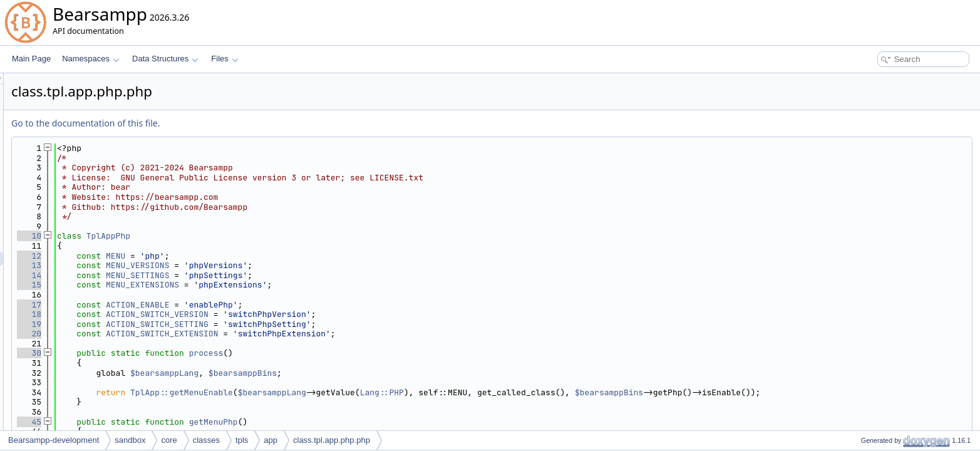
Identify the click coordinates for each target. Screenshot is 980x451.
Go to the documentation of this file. (242, 123)
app (271, 440)
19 (186, 324)
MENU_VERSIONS (294, 265)
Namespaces (90, 59)
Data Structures (165, 59)
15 (186, 285)
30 (186, 353)
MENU (272, 256)
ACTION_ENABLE (294, 305)
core (169, 440)
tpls (242, 440)
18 (186, 314)
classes (206, 440)
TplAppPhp (265, 236)
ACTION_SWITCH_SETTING (314, 324)
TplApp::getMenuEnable (338, 392)
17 (186, 305)
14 (186, 275)
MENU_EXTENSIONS (299, 285)
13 (186, 265)
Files (224, 59)
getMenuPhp (370, 422)
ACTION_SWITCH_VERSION (314, 314)
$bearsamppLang (321, 373)
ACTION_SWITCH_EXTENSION (318, 334)
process (363, 353)
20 (186, 334)
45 (186, 422)
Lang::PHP (539, 392)
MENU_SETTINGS (294, 275)
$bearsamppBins (399, 373)
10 (186, 236)
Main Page (31, 59)
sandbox (130, 440)
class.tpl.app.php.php (332, 440)
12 (186, 256)
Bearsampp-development (54, 440)
